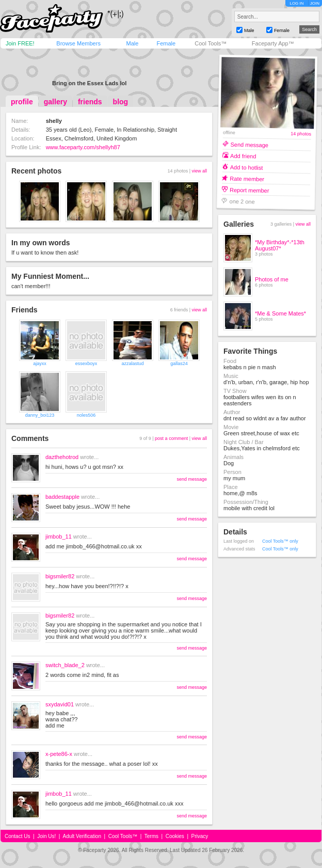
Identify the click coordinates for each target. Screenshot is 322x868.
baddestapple (62, 497)
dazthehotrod (62, 457)
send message (192, 479)
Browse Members (78, 43)
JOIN (315, 3)
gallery (55, 102)
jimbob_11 (59, 536)
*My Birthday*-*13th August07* (280, 245)
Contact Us (17, 836)
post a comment (171, 438)
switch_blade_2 (65, 665)
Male (132, 43)
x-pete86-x (59, 754)
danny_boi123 (40, 415)
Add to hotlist (247, 167)
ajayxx (40, 364)
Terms (151, 836)
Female (166, 43)
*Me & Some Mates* (280, 313)
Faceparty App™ (273, 43)
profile (22, 102)
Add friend (243, 156)
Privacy (200, 836)
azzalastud (132, 364)
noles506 (86, 415)
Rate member (247, 178)
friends (90, 102)
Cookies (175, 836)
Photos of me (272, 279)
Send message (249, 144)
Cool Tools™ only (280, 541)
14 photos (301, 134)
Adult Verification (82, 836)
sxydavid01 (60, 704)
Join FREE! (20, 43)
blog (121, 102)
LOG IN (296, 3)
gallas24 (179, 364)
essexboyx (86, 364)
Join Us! (46, 836)
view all (199, 171)
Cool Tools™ (211, 43)
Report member (249, 190)
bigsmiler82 (60, 576)
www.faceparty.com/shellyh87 (83, 147)
